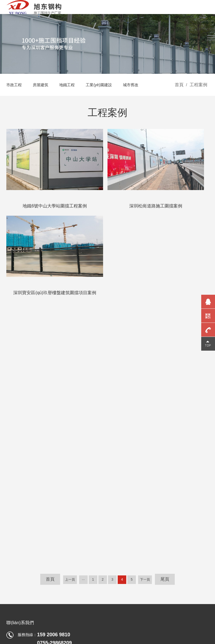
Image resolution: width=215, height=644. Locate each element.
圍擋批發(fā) (159, 512)
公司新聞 (156, 487)
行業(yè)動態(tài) (163, 503)
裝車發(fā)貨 (159, 495)
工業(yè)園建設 (107, 98)
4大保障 (95, 487)
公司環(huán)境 (127, 528)
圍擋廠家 (156, 520)
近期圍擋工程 (160, 528)
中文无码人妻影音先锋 (134, 641)
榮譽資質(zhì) (125, 512)
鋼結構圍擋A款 (19, 487)
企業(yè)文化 (125, 495)
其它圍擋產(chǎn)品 (23, 520)
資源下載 (96, 495)
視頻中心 (96, 503)
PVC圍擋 (14, 503)
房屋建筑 (44, 98)
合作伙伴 (122, 520)
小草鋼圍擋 (16, 528)
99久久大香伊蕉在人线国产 (23, 641)
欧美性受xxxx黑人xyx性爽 (91, 641)
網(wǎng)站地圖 (169, 609)
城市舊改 (142, 98)
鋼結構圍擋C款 (19, 495)
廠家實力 (122, 503)
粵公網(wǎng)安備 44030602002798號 (176, 602)
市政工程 (15, 98)
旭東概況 (122, 487)
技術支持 (201, 609)
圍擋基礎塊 (16, 512)
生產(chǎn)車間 (127, 536)
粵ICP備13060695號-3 (121, 602)
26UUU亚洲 (58, 641)
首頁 (179, 98)
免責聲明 (136, 609)
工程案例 (198, 98)
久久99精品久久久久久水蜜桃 (25, 624)
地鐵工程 (72, 98)
